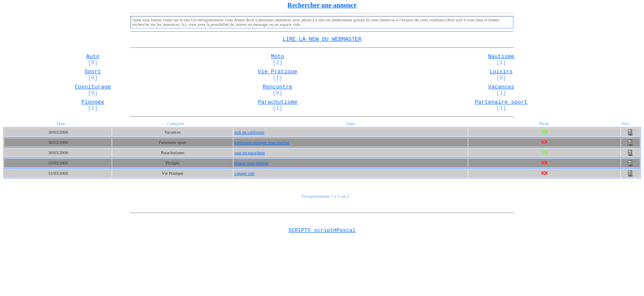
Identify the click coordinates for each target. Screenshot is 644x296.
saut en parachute (250, 163)
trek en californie (250, 142)
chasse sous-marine (252, 173)
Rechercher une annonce (322, 5)
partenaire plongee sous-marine (262, 152)
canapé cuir (245, 183)
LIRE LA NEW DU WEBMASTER (322, 39)
